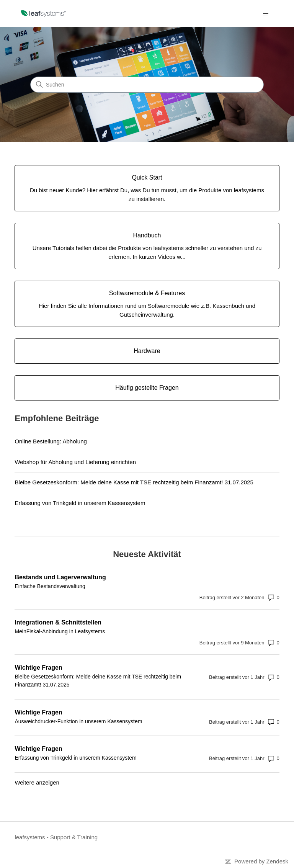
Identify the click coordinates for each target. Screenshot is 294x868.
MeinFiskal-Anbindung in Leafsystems (60, 631)
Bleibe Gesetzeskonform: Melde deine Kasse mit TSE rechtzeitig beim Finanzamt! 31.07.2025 (134, 482)
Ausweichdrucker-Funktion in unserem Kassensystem (78, 721)
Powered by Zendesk (261, 861)
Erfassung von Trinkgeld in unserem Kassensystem (80, 503)
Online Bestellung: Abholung (51, 441)
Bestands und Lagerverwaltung (60, 577)
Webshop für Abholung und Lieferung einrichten (75, 462)
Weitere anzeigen (37, 782)
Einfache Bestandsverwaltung (50, 586)
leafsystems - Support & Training (56, 837)
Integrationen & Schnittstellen (58, 622)
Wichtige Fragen (38, 668)
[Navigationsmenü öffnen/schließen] (266, 14)
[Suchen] (147, 85)
